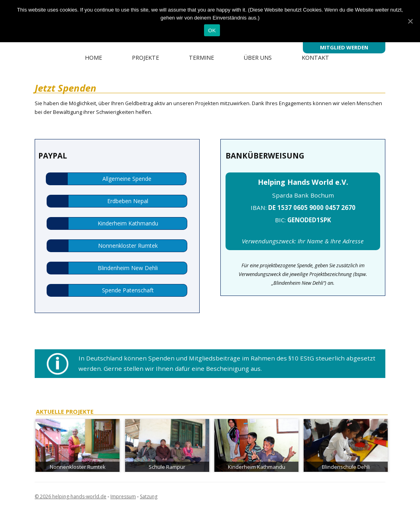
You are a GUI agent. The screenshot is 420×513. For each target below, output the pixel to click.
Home (93, 58)
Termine (201, 58)
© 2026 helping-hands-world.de (71, 496)
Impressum (123, 496)
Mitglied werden (344, 47)
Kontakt (315, 58)
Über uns (258, 58)
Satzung (149, 496)
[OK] (410, 21)
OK (212, 30)
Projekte (145, 58)
